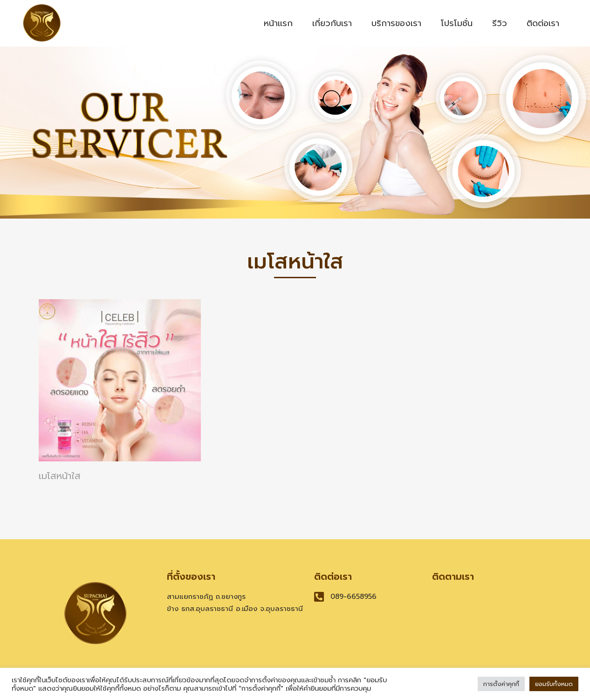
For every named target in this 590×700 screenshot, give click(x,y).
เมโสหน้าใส (60, 476)
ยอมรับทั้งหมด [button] (554, 684)
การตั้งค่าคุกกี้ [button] (501, 684)
